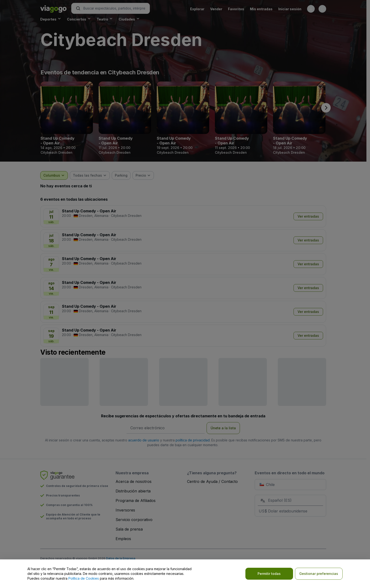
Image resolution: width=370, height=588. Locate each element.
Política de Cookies (84, 578)
